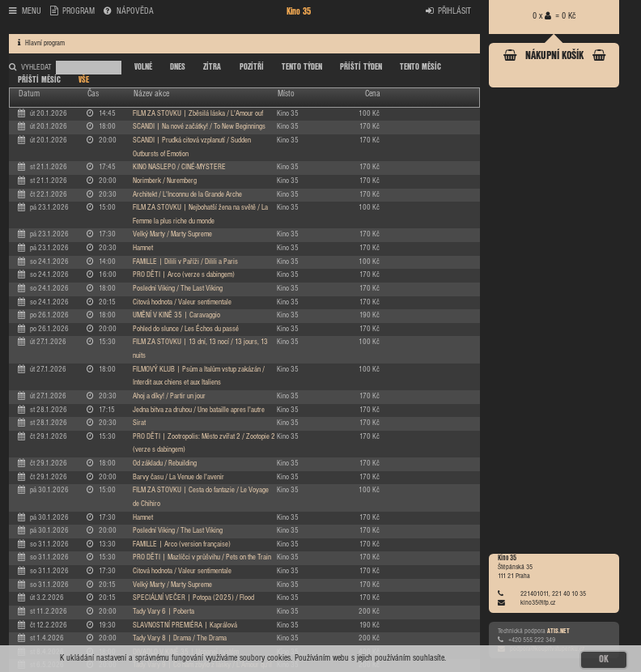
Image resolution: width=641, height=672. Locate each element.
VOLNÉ (143, 67)
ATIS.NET (558, 631)
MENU (25, 11)
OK (604, 659)
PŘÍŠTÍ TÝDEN (361, 67)
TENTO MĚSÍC (420, 67)
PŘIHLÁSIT (449, 11)
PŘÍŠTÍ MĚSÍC (39, 80)
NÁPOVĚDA (129, 11)
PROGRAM (73, 11)
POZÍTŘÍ (252, 67)
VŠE (84, 80)
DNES (178, 67)
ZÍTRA (212, 67)
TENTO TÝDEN (302, 67)
